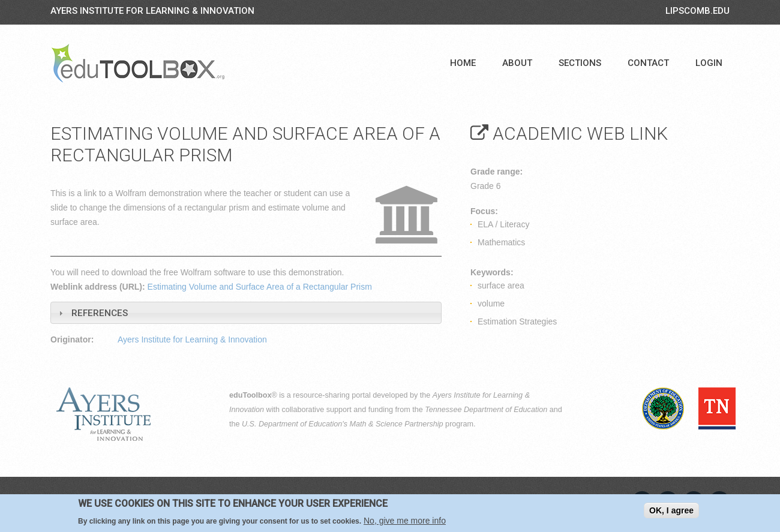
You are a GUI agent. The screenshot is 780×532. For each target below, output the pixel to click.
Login (709, 63)
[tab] (246, 313)
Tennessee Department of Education (486, 410)
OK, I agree (671, 510)
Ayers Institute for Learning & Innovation (152, 11)
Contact (648, 63)
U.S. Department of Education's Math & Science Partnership (343, 424)
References (100, 313)
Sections (580, 63)
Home (463, 63)
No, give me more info (405, 521)
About (517, 63)
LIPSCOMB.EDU (697, 11)
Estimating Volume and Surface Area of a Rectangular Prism (260, 287)
